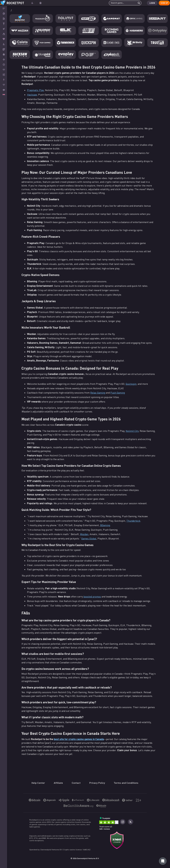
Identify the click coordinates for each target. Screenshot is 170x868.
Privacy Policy (97, 783)
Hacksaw (32, 95)
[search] (136, 3)
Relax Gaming (98, 393)
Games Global (89, 539)
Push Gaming (118, 393)
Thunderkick (133, 521)
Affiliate (58, 783)
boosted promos (92, 597)
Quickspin (131, 384)
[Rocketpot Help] (163, 861)
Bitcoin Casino (18, 10)
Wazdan (84, 534)
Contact (76, 783)
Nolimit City (132, 431)
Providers (33, 10)
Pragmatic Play (35, 90)
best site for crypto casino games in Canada (79, 739)
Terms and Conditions (126, 783)
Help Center (38, 783)
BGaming (105, 525)
